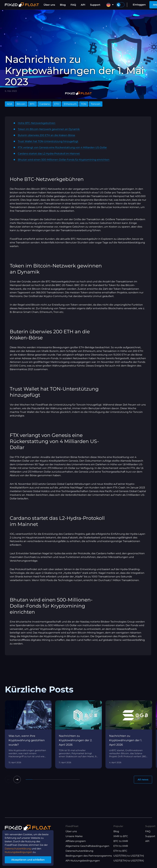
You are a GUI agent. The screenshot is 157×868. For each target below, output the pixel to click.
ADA (10, 104)
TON (84, 104)
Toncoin (96, 104)
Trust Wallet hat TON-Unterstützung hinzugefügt (48, 141)
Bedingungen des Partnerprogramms (89, 856)
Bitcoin (21, 104)
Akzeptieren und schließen (29, 859)
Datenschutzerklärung (79, 851)
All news (143, 780)
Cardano (45, 104)
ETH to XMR (121, 846)
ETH (57, 104)
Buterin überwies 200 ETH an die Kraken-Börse (46, 135)
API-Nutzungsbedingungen (83, 861)
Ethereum (70, 104)
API (83, 5)
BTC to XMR (121, 841)
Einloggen (139, 5)
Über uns (49, 5)
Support (95, 5)
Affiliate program (76, 841)
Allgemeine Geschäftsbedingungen (87, 846)
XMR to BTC (121, 836)
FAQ (73, 5)
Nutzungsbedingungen (20, 851)
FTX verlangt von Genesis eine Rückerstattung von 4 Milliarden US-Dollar (62, 147)
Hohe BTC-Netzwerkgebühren (37, 123)
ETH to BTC (120, 851)
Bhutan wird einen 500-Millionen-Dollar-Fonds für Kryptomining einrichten (64, 160)
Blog (63, 5)
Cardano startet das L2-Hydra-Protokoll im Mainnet (49, 154)
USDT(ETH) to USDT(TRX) (129, 861)
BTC (32, 104)
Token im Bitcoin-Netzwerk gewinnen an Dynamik (49, 129)
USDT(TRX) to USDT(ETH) (129, 856)
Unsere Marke (74, 836)
